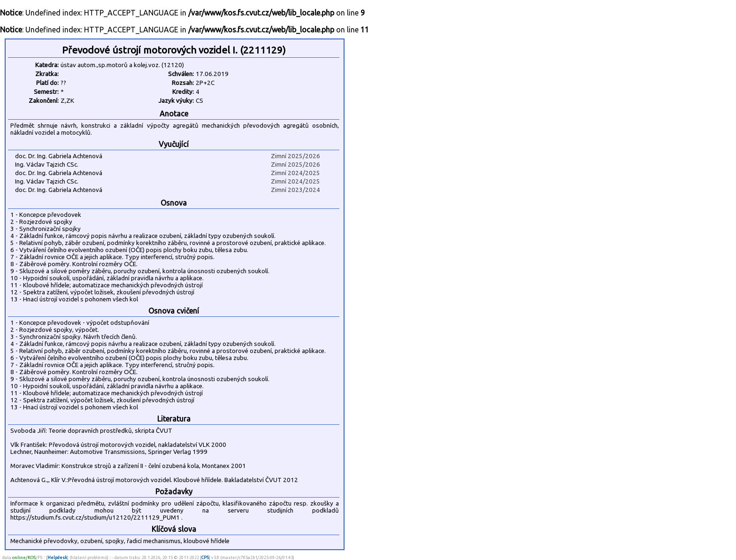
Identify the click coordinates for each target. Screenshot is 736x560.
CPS (205, 557)
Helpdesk (57, 557)
